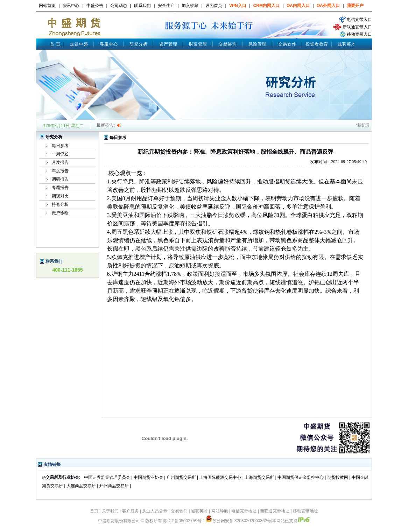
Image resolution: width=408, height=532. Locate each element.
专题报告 (60, 188)
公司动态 (119, 6)
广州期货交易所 (181, 477)
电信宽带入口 (359, 20)
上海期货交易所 (260, 477)
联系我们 (142, 6)
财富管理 (198, 44)
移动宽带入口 (359, 34)
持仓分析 (60, 204)
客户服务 (131, 511)
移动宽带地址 (305, 511)
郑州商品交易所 (114, 486)
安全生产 (166, 6)
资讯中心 (71, 6)
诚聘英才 (347, 44)
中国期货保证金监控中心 (301, 477)
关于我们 (110, 511)
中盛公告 (95, 6)
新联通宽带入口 (357, 27)
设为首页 (214, 6)
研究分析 (139, 44)
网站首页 (47, 6)
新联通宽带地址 (275, 511)
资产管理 (168, 44)
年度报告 (60, 171)
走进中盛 (79, 44)
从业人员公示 (155, 511)
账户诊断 (60, 213)
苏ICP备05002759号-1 (184, 521)
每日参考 (60, 146)
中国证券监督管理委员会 (107, 477)
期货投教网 (338, 477)
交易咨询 (228, 44)
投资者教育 (317, 44)
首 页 (55, 44)
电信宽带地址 (244, 511)
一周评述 (60, 154)
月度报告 (60, 162)
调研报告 (60, 179)
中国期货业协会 (148, 477)
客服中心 (109, 44)
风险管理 (258, 44)
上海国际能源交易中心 (220, 477)
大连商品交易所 (81, 486)
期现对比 (60, 196)
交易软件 (287, 44)
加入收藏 (190, 6)
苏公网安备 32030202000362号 (238, 521)
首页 (94, 511)
